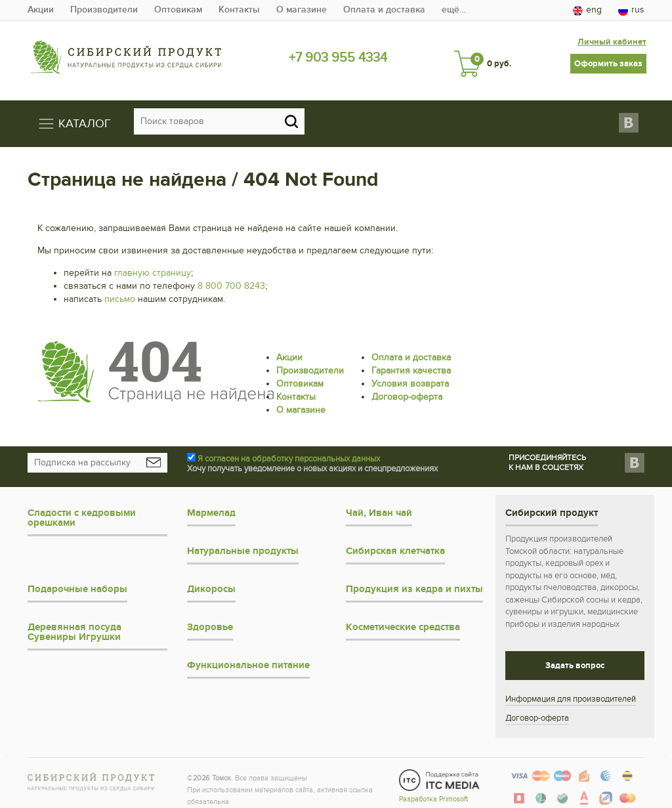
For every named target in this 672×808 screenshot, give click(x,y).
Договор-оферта (407, 390)
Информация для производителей (571, 692)
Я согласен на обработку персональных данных (289, 452)
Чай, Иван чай (379, 506)
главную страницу (153, 266)
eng (587, 10)
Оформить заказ (608, 57)
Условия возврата (410, 377)
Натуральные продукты (243, 544)
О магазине (302, 10)
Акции (41, 10)
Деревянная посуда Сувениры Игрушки (74, 626)
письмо (120, 292)
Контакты (239, 10)
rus (631, 10)
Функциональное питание (248, 659)
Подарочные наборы (77, 583)
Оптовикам (178, 10)
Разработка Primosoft (433, 790)
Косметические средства (403, 621)
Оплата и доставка (384, 10)
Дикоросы (211, 583)
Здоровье (210, 621)
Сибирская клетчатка (395, 544)
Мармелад (211, 506)
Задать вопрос (575, 659)
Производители (104, 10)
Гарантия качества (411, 364)
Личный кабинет (610, 36)
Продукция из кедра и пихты (414, 583)
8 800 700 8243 (231, 279)
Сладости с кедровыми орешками (82, 511)
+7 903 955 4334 (338, 57)
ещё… (454, 10)
